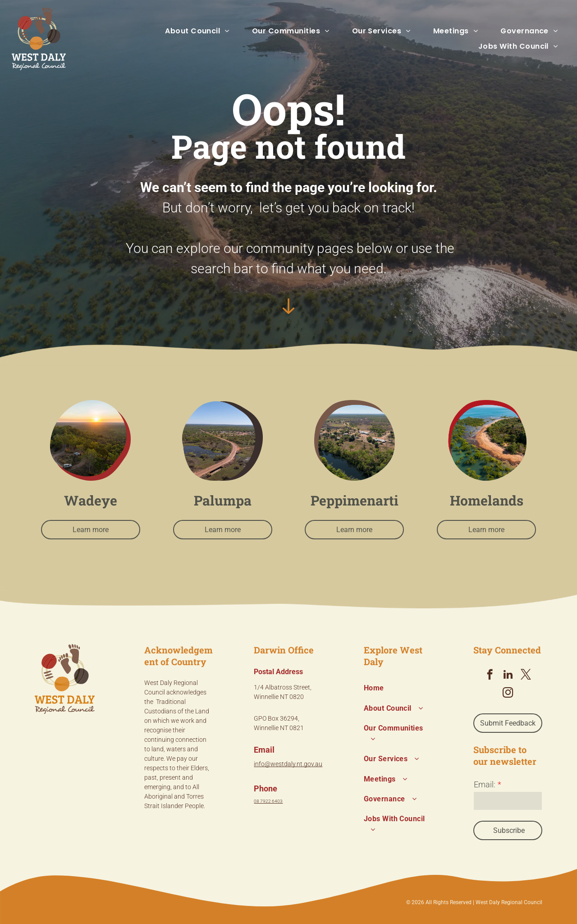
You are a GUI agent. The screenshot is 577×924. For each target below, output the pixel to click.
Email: (485, 784)
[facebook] (490, 676)
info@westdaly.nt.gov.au (288, 764)
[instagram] (508, 694)
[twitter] (526, 676)
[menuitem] (186, 31)
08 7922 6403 (268, 801)
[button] (186, 31)
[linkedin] (508, 676)
